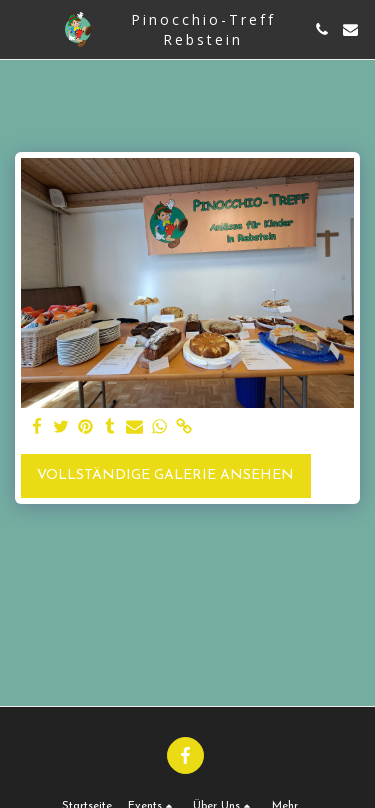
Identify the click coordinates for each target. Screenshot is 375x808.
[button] (22, 29)
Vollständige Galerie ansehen (165, 475)
